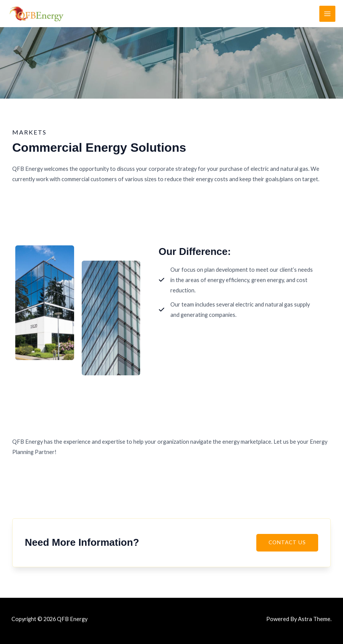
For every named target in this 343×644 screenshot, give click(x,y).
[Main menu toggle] (327, 14)
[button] (287, 546)
